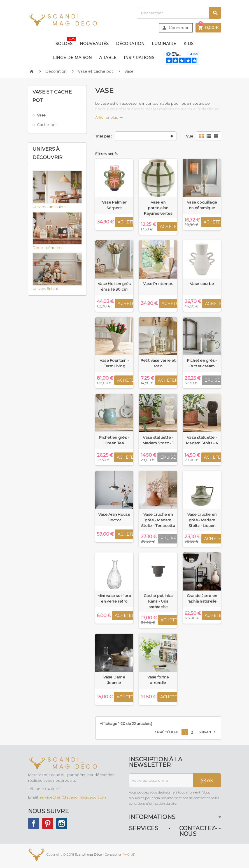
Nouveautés (94, 44)
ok (207, 780)
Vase (41, 115)
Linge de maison (72, 58)
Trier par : (104, 136)
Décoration (130, 44)
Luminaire (164, 44)
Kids (189, 44)
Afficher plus (109, 117)
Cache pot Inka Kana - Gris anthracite (158, 601)
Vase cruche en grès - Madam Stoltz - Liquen (202, 520)
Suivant (208, 732)
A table (108, 58)
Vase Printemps (158, 284)
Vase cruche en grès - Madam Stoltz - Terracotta (158, 520)
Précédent (166, 732)
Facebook (34, 823)
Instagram (62, 823)
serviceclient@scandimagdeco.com (73, 797)
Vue (190, 136)
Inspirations (139, 58)
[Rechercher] (179, 13)
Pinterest (48, 823)
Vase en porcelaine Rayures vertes (158, 208)
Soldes (65, 41)
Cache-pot (47, 125)
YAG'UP (129, 855)
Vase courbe (202, 284)
